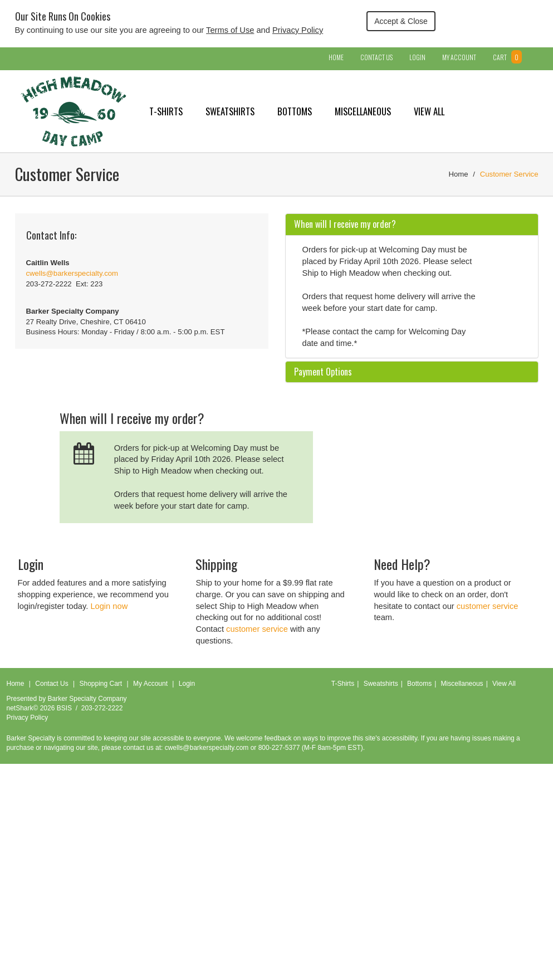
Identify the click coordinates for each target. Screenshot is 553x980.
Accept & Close (401, 21)
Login (417, 57)
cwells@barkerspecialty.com (72, 273)
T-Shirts (166, 111)
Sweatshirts (230, 111)
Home (336, 57)
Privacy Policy (298, 30)
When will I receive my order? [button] (345, 224)
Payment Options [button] (323, 372)
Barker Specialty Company (87, 699)
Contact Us (376, 57)
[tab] (412, 225)
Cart (507, 57)
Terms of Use (230, 30)
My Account (459, 57)
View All (429, 111)
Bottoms (295, 111)
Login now (109, 606)
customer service (257, 629)
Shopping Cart (101, 684)
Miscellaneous (363, 111)
